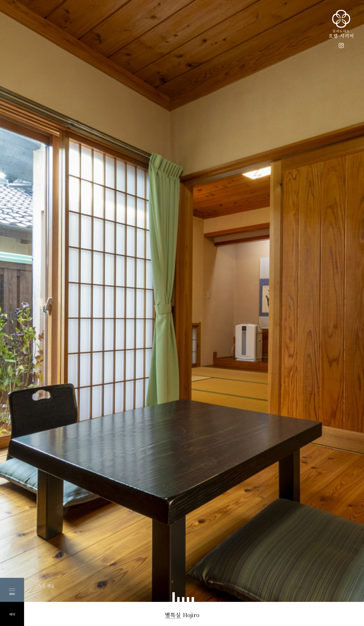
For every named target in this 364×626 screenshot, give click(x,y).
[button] (174, 597)
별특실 (173, 615)
